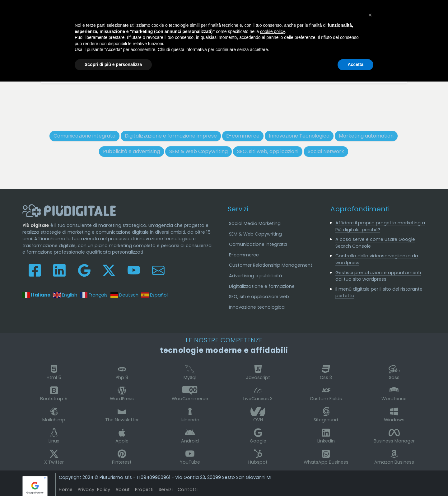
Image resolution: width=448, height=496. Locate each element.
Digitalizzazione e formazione (262, 286)
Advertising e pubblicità (256, 276)
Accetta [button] (355, 64)
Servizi (238, 209)
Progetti (144, 489)
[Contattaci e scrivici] (158, 270)
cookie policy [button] (272, 31)
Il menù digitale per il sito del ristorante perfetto (379, 292)
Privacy (94, 489)
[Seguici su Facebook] (35, 270)
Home (66, 489)
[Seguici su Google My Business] (84, 270)
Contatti (188, 489)
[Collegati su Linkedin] (59, 270)
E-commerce (244, 255)
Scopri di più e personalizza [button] (113, 64)
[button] (370, 15)
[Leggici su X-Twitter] (109, 270)
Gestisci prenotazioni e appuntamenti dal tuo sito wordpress (378, 276)
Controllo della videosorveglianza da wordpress (377, 259)
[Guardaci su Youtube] (134, 270)
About (123, 489)
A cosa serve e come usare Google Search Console (375, 243)
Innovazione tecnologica (257, 307)
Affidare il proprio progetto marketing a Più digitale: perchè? (380, 226)
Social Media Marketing (255, 223)
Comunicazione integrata (258, 244)
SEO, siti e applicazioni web (259, 297)
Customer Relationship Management (271, 265)
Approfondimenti (360, 209)
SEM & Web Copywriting (255, 234)
